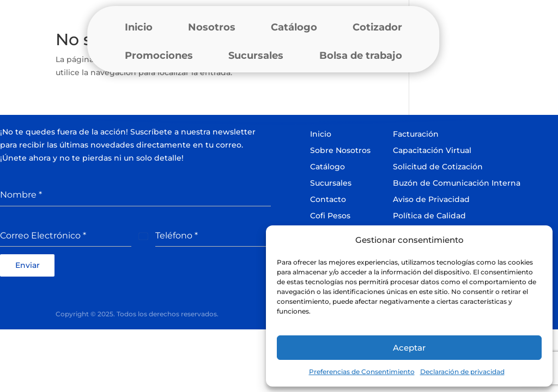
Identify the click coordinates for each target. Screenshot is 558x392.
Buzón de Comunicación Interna (457, 183)
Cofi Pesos (330, 216)
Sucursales (256, 56)
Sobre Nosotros (340, 150)
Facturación (416, 134)
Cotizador (377, 27)
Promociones (159, 56)
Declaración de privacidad (462, 372)
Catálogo (294, 27)
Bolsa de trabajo (361, 56)
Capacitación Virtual (432, 150)
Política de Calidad (429, 216)
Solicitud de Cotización (438, 167)
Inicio (139, 27)
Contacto (328, 199)
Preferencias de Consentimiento (362, 372)
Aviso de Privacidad (431, 199)
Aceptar (409, 348)
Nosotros (212, 27)
